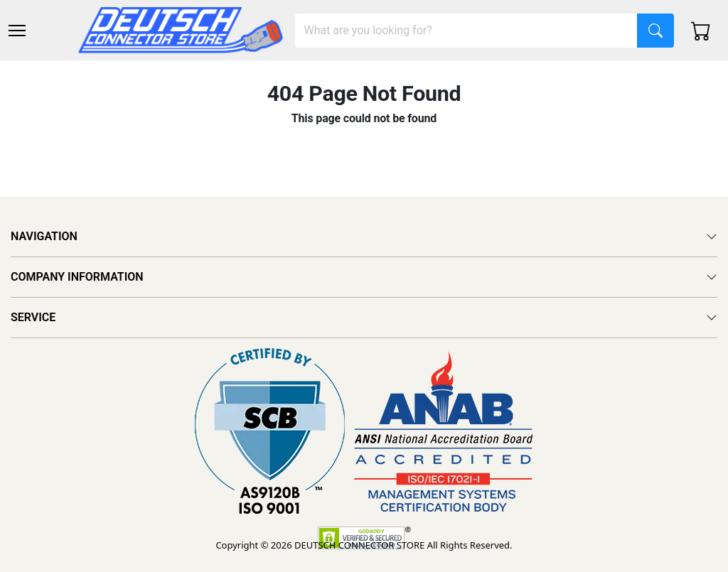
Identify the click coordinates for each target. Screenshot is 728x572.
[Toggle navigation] (17, 31)
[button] (17, 31)
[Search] (466, 31)
